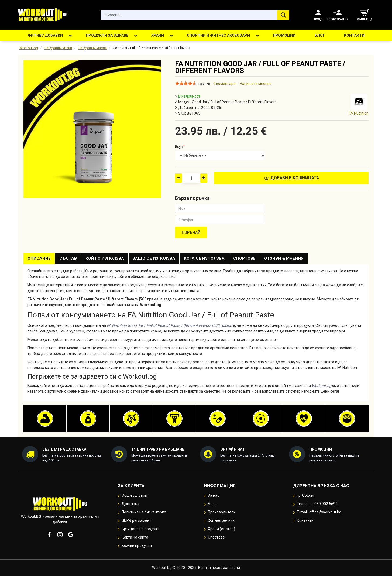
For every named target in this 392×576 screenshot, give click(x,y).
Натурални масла (92, 48)
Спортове (244, 258)
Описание (39, 258)
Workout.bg (29, 48)
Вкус (179, 147)
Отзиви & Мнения (284, 258)
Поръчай (191, 232)
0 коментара (224, 84)
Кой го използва (105, 258)
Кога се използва (204, 258)
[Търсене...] (283, 15)
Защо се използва (154, 258)
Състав (68, 258)
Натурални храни (58, 48)
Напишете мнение (256, 84)
